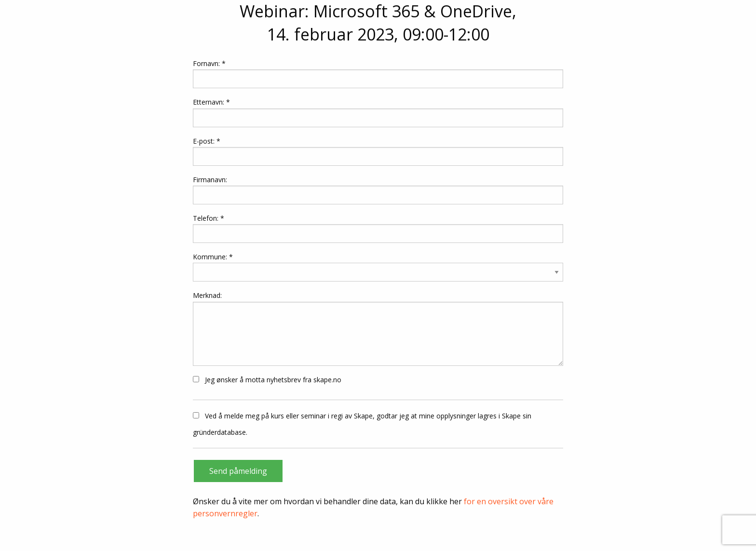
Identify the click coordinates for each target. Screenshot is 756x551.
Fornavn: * (378, 74)
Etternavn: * (378, 112)
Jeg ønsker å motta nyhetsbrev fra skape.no (267, 380)
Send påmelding (238, 471)
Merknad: (378, 328)
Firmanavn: (378, 190)
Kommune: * (213, 257)
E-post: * (378, 151)
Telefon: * (378, 228)
